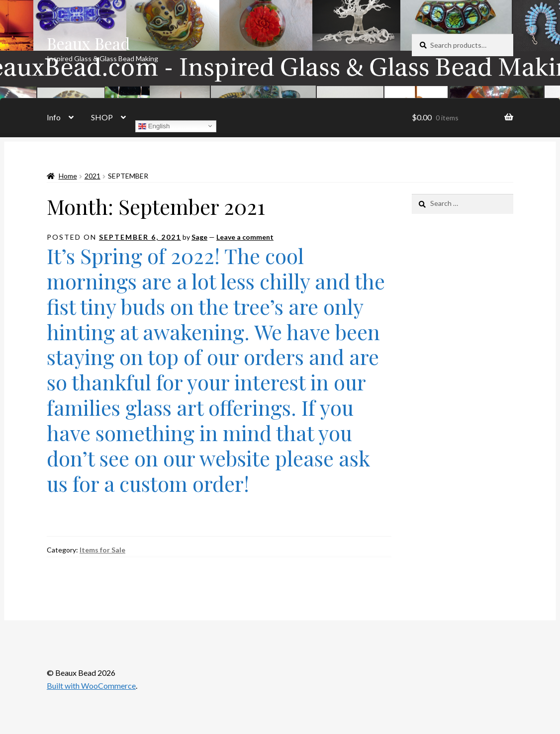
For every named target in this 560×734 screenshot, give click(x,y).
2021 (93, 176)
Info (54, 117)
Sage (199, 237)
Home (68, 176)
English (154, 126)
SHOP (102, 117)
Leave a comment (245, 237)
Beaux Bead (88, 43)
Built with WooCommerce (91, 686)
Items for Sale (102, 550)
